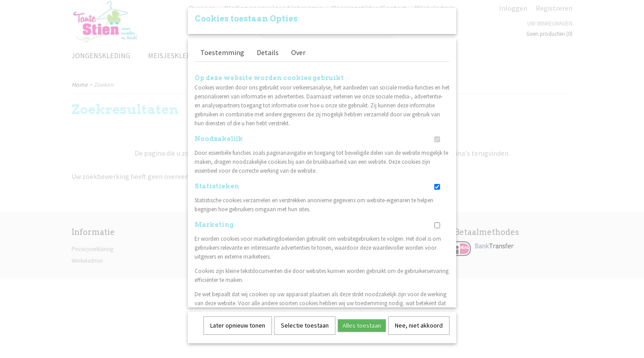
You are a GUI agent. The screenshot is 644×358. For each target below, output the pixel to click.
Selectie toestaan (305, 322)
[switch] (437, 136)
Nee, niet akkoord (419, 322)
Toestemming (222, 49)
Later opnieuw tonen (238, 322)
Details (268, 49)
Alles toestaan (362, 322)
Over (298, 49)
